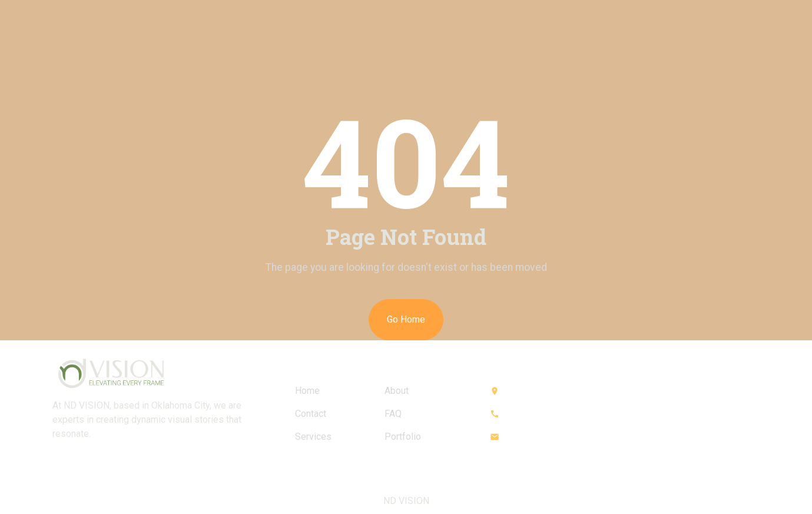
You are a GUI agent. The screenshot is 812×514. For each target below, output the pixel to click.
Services (313, 437)
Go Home (406, 319)
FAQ (393, 414)
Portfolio (403, 437)
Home (307, 391)
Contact (311, 414)
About (397, 391)
